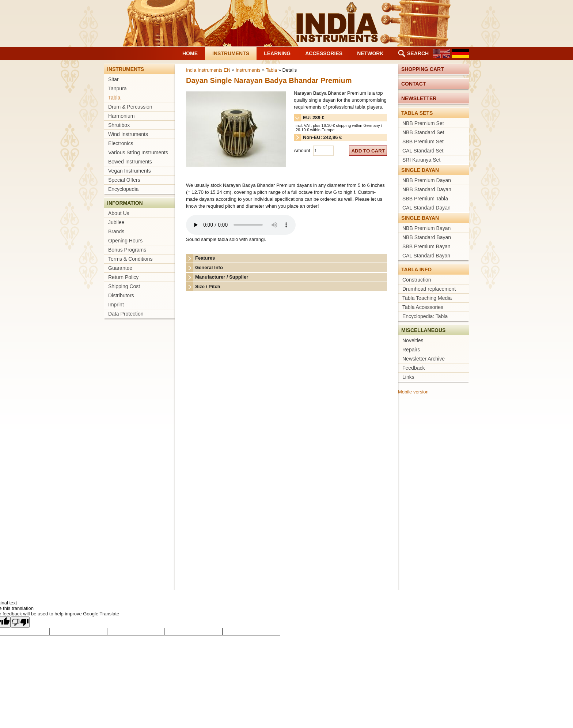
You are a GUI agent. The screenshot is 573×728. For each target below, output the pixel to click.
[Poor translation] (20, 622)
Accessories (324, 53)
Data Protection (126, 314)
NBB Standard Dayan (427, 189)
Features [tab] (205, 258)
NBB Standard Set (423, 132)
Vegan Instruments (130, 171)
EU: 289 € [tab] (314, 118)
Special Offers (124, 180)
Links (408, 377)
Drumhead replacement (429, 289)
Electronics (121, 143)
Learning (277, 53)
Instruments (231, 53)
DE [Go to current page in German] (461, 54)
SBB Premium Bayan (426, 246)
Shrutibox (119, 125)
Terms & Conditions (130, 259)
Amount (303, 150)
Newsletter (419, 98)
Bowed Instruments (130, 162)
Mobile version (413, 392)
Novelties (413, 340)
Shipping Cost (124, 286)
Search (418, 53)
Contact (413, 84)
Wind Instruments (128, 134)
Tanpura (117, 88)
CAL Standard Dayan (426, 208)
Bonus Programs (127, 250)
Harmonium (121, 116)
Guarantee (120, 268)
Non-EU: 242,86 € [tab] (322, 137)
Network (370, 53)
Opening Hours (125, 241)
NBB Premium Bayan (426, 228)
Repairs (411, 350)
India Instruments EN (208, 70)
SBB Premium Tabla (425, 199)
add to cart (368, 151)
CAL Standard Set (423, 151)
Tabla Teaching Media (427, 298)
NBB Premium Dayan (427, 180)
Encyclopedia (123, 189)
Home (190, 53)
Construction (417, 280)
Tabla (114, 98)
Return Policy (123, 277)
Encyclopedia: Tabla (425, 316)
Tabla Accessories (423, 307)
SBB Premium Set (423, 142)
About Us (119, 213)
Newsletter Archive (424, 359)
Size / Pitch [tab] (208, 286)
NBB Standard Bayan (427, 237)
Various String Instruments (138, 152)
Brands (116, 231)
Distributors (121, 295)
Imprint (116, 305)
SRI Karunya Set (421, 160)
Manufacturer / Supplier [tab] (222, 277)
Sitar (113, 79)
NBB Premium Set (423, 123)
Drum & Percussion (130, 107)
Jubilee (116, 222)
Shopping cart (423, 69)
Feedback (413, 368)
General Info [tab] (209, 267)
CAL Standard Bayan (426, 256)
